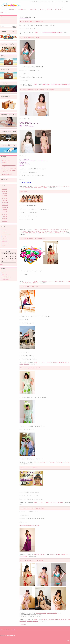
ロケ (61, 32)
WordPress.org (6, 279)
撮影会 (65, 84)
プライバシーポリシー (5, 630)
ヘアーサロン (56, 230)
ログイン (4, 272)
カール (48, 503)
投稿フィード (5, 275)
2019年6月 (5, 196)
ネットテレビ (12, 9)
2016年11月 (5, 205)
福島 (26, 556)
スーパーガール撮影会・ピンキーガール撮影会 (32, 560)
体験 (63, 362)
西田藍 (46, 188)
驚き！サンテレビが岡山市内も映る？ (30, 38)
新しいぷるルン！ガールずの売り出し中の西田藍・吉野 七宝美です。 (38, 90)
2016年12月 (5, 203)
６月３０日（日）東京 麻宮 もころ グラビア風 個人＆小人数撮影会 (9, 170)
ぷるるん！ (45, 281)
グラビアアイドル (47, 32)
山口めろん (66, 462)
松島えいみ (36, 233)
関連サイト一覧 (6, 160)
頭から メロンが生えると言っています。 (31, 368)
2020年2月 (5, 194)
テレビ (58, 32)
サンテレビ (54, 32)
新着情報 (49, 9)
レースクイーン (60, 84)
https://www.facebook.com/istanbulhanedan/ (29, 525)
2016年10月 (5, 207)
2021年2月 (5, 189)
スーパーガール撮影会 (41, 613)
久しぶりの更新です (7, 174)
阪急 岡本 (26, 364)
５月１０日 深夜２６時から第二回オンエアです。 (33, 238)
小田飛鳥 (26, 233)
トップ (3, 9)
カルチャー (37, 230)
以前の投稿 (23, 624)
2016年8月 (5, 212)
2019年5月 (5, 198)
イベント (42, 9)
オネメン (43, 503)
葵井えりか (47, 233)
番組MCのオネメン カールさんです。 (30, 468)
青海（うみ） (62, 233)
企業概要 (13, 630)
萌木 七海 (41, 233)
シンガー (51, 230)
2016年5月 (5, 219)
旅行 (22, 364)
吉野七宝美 (28, 188)
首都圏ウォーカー (6, 163)
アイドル (4, 230)
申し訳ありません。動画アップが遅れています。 (32, 22)
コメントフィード (6, 277)
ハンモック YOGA (57, 362)
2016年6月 (5, 216)
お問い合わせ (58, 9)
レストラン (62, 230)
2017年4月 (5, 200)
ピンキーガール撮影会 (52, 613)
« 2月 (1, 264)
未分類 (36, 32)
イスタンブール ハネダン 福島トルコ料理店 (32, 508)
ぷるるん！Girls (23, 9)
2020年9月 (5, 191)
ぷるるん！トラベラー (7, 7)
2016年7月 (5, 214)
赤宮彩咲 (57, 233)
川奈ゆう (31, 233)
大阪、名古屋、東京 (35, 188)
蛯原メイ (52, 233)
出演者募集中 (34, 9)
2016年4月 (5, 221)
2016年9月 (5, 210)
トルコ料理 (58, 555)
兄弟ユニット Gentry (58, 231)
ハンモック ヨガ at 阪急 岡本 (29, 287)
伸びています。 (24, 192)
